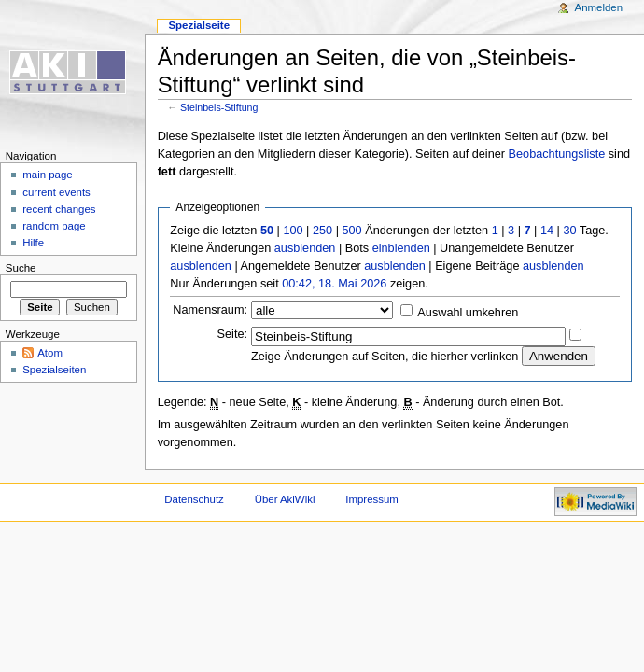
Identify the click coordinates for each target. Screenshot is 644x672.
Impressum (372, 499)
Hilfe (33, 243)
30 (569, 231)
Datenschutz (194, 499)
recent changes (59, 209)
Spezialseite (199, 25)
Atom (50, 353)
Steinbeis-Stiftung (219, 107)
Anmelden (599, 7)
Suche (21, 268)
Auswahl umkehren (468, 313)
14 (547, 231)
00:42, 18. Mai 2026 (334, 284)
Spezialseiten (54, 370)
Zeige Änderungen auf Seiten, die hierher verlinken (385, 357)
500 (351, 231)
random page (54, 226)
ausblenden (305, 248)
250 (322, 231)
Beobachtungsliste (557, 154)
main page (48, 175)
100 (293, 231)
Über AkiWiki (285, 499)
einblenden (401, 248)
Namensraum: (210, 310)
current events (56, 192)
